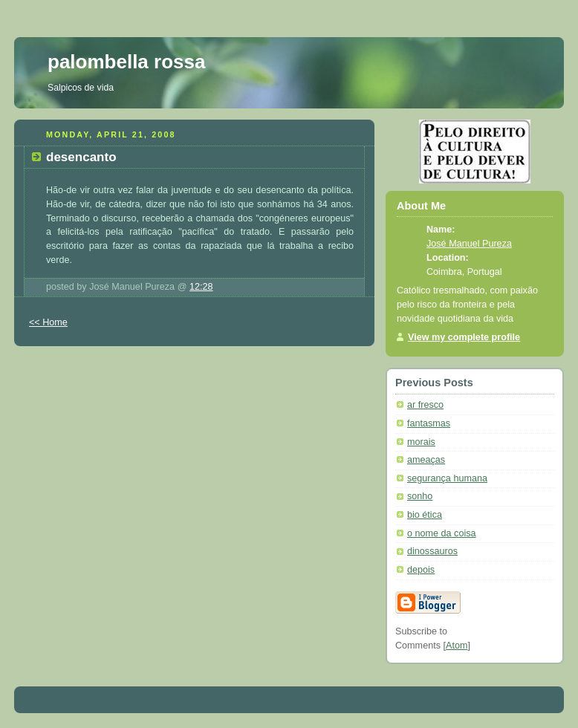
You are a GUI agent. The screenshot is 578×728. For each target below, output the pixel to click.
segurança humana (447, 478)
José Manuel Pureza (469, 244)
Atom (457, 646)
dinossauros (432, 551)
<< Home (48, 322)
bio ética (425, 515)
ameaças (426, 460)
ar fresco (425, 405)
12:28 (201, 287)
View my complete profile (464, 337)
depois (421, 570)
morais (421, 442)
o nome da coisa (442, 533)
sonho (420, 496)
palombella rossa (126, 62)
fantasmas (429, 423)
